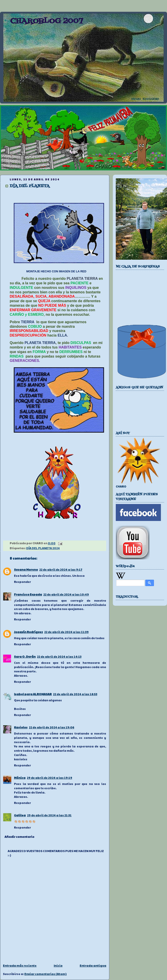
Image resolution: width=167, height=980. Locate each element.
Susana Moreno (26, 570)
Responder (22, 582)
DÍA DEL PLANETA (30, 186)
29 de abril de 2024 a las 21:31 (49, 815)
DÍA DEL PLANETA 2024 (43, 548)
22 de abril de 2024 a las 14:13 (59, 657)
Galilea (20, 815)
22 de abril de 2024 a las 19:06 (52, 727)
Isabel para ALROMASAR (33, 694)
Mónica (20, 778)
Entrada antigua (93, 966)
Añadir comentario (19, 837)
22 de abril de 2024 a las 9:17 (61, 570)
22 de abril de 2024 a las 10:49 (66, 594)
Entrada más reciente (20, 966)
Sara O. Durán (25, 657)
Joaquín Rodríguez (28, 632)
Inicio (58, 966)
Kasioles (21, 727)
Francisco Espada (28, 594)
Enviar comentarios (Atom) (45, 974)
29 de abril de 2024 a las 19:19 (50, 778)
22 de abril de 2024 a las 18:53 (75, 694)
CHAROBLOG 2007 (46, 21)
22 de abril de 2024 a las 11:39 (66, 632)
